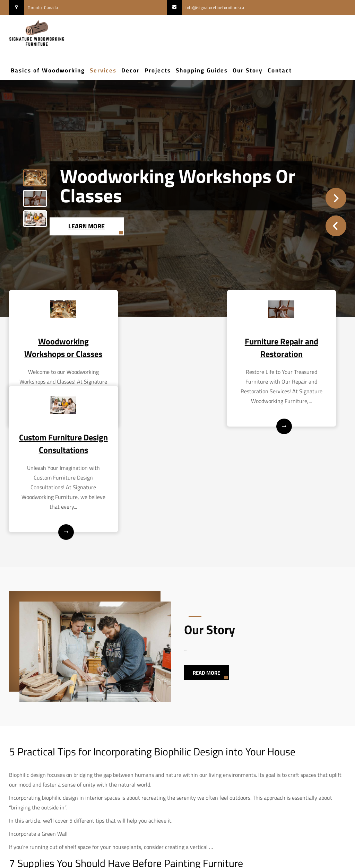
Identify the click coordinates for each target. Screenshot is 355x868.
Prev (336, 226)
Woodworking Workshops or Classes (177, 186)
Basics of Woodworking (48, 70)
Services (103, 70)
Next (336, 198)
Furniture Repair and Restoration (177, 347)
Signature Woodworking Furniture (177, 858)
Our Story (248, 70)
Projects (158, 70)
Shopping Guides (202, 70)
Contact (280, 70)
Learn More (87, 226)
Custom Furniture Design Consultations (294, 347)
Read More (206, 576)
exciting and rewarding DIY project (117, 790)
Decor (131, 70)
